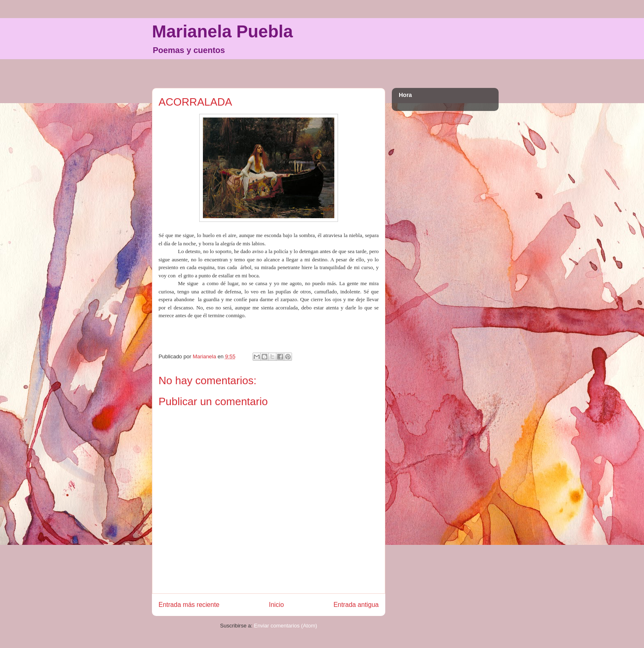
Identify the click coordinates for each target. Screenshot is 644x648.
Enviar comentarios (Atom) (285, 626)
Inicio (276, 605)
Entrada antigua (356, 605)
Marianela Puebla (222, 31)
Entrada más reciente (189, 605)
